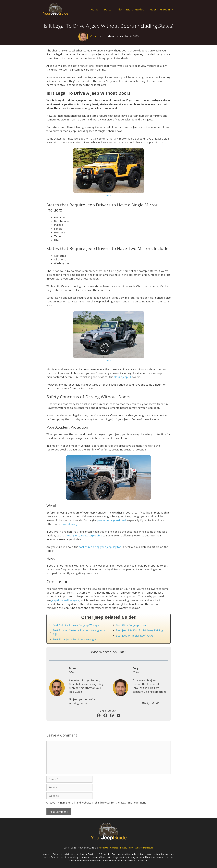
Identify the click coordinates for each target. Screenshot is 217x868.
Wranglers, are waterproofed (84, 535)
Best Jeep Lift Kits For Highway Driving (139, 630)
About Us (103, 848)
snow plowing (69, 524)
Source (108, 195)
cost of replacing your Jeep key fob (100, 547)
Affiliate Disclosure (144, 848)
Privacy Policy (127, 848)
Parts (108, 9)
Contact (114, 848)
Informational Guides (130, 9)
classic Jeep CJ (122, 377)
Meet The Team (163, 10)
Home (95, 9)
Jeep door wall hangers (65, 600)
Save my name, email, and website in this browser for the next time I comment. (98, 803)
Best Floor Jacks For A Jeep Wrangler (75, 639)
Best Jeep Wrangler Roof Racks (135, 636)
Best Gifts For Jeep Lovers (132, 625)
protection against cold (112, 520)
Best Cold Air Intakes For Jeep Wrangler (77, 625)
